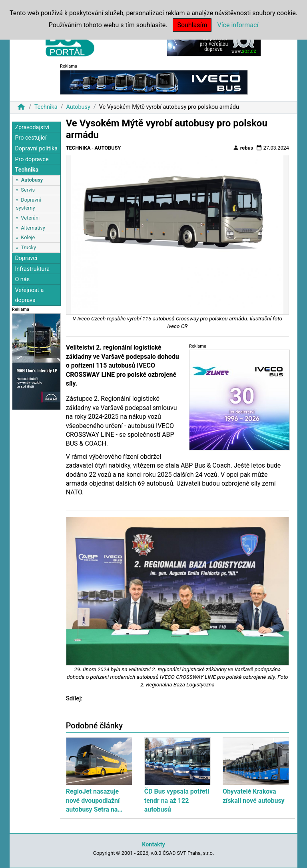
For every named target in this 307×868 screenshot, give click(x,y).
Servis (28, 190)
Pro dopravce (32, 159)
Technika (46, 107)
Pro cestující (31, 138)
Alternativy (33, 228)
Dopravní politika (36, 149)
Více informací (238, 25)
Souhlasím (192, 25)
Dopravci (26, 258)
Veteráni (30, 218)
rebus (243, 148)
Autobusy (78, 107)
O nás (22, 279)
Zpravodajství (32, 127)
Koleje (28, 237)
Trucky (28, 247)
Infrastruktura (32, 269)
